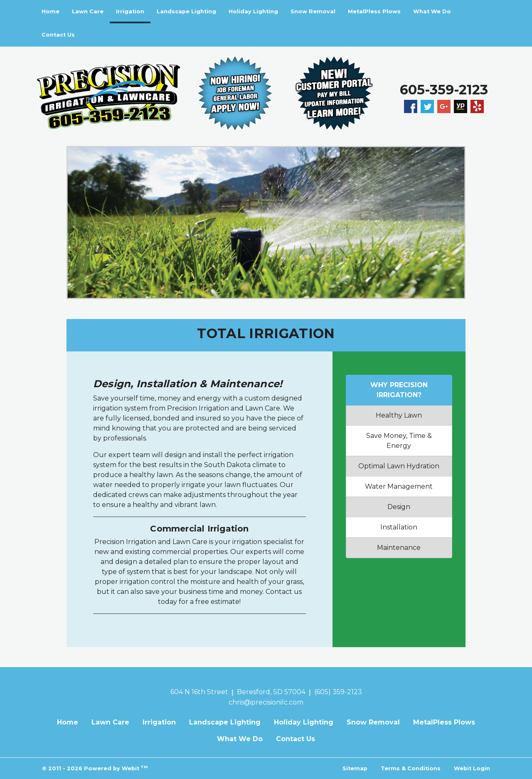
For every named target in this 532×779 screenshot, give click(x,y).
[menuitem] (50, 12)
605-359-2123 (444, 90)
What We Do (432, 11)
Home (50, 11)
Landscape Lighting (186, 11)
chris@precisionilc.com (266, 702)
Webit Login (472, 768)
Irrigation (133, 9)
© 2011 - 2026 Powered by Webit (95, 768)
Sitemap (355, 768)
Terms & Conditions (411, 768)
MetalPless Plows (374, 11)
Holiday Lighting (253, 11)
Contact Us (58, 35)
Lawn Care (88, 11)
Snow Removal (313, 11)
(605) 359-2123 (338, 692)
